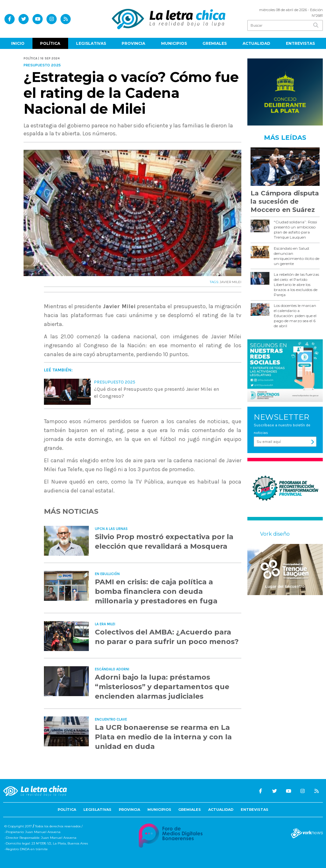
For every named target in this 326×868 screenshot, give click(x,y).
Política (50, 43)
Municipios (174, 43)
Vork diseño (275, 534)
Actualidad (256, 43)
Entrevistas (300, 43)
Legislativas (91, 43)
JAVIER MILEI (230, 282)
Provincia (133, 43)
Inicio (18, 43)
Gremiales (215, 43)
